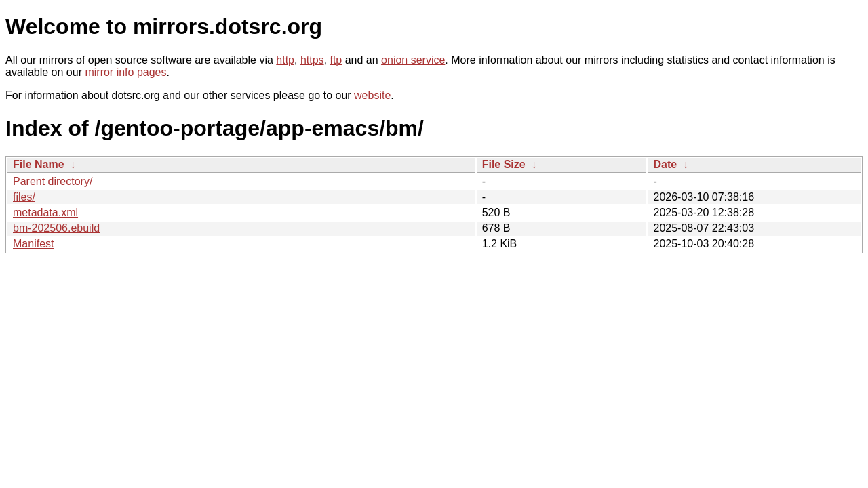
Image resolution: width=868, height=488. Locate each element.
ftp (336, 60)
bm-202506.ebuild (56, 228)
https (312, 60)
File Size (504, 164)
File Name (39, 164)
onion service (413, 60)
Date (665, 164)
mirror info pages (125, 72)
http (285, 60)
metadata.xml (45, 212)
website (372, 95)
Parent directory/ (53, 181)
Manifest (33, 244)
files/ (24, 197)
